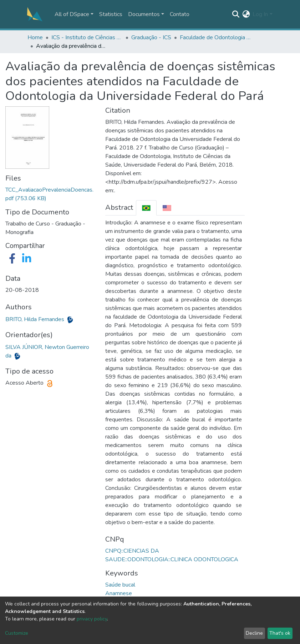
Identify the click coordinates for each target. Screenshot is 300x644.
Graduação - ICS (151, 37)
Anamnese (119, 593)
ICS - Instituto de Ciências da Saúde (87, 37)
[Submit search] (236, 14)
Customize (17, 633)
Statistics (111, 14)
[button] (246, 14)
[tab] (146, 208)
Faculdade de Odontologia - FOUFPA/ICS (215, 37)
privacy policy (92, 619)
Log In (260, 14)
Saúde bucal (120, 585)
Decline (254, 633)
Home (35, 37)
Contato (180, 14)
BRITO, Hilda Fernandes (35, 319)
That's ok (280, 633)
